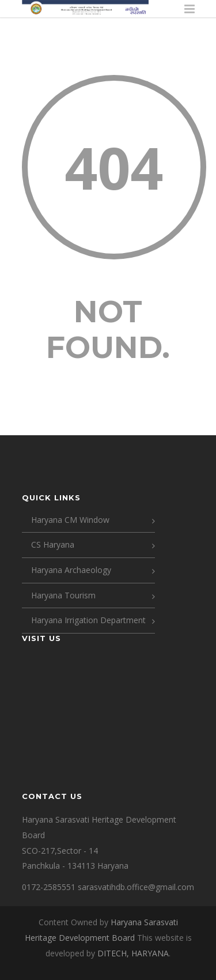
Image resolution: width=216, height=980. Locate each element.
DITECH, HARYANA (133, 953)
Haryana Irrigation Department (88, 620)
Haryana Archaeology (71, 570)
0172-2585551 (49, 887)
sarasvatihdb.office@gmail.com (136, 887)
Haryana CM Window (70, 520)
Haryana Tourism (63, 595)
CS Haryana (53, 544)
